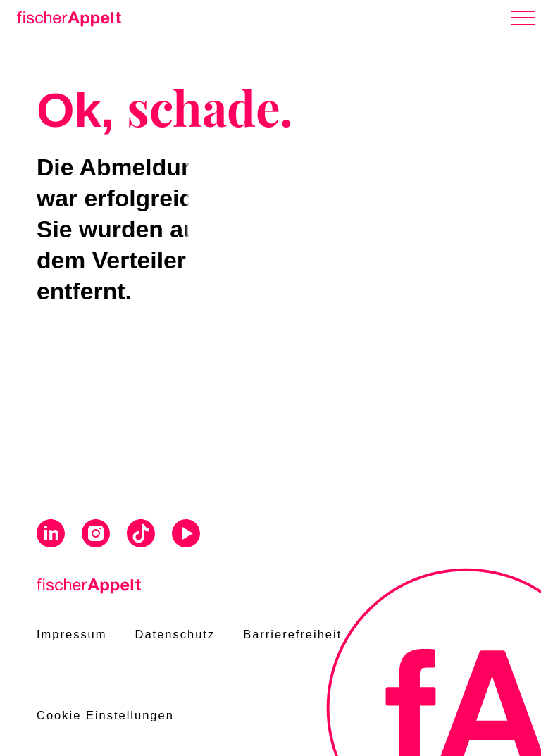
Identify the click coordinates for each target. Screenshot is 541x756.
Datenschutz (175, 634)
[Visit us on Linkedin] (51, 535)
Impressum (72, 634)
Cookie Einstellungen (105, 715)
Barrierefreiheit (292, 634)
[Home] (66, 16)
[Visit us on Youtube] (186, 535)
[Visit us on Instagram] (96, 535)
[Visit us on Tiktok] (141, 535)
